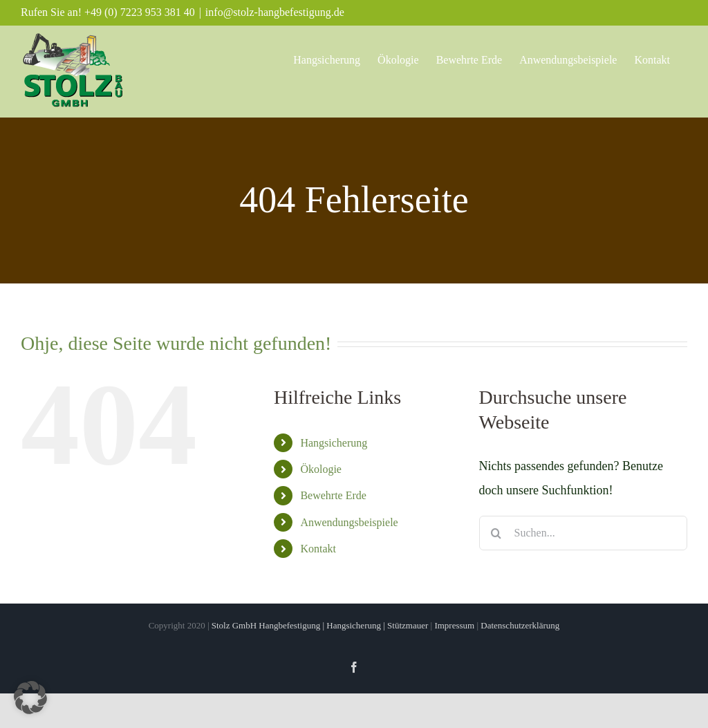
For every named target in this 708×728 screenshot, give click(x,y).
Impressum (455, 625)
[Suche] (496, 533)
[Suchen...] (583, 533)
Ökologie (321, 469)
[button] (30, 698)
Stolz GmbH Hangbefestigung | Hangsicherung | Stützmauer (320, 625)
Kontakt (318, 549)
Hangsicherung (334, 443)
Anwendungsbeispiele (349, 522)
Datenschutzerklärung (520, 625)
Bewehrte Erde (333, 495)
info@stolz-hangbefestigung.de (275, 12)
